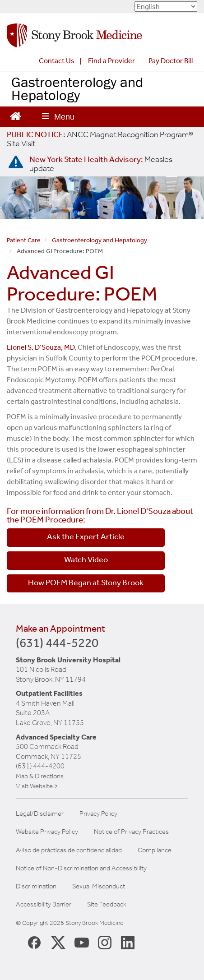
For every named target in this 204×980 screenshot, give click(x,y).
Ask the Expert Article (86, 536)
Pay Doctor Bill (171, 61)
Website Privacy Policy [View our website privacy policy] (47, 832)
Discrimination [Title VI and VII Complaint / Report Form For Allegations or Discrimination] (36, 886)
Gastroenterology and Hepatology (77, 88)
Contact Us (57, 61)
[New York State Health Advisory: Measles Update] (101, 164)
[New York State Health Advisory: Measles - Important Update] (16, 162)
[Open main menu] (58, 117)
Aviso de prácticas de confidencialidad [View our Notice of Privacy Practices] (69, 850)
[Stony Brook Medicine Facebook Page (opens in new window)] (34, 942)
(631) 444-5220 (57, 643)
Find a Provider (111, 61)
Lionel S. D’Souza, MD (41, 347)
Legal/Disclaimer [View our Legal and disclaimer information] (40, 814)
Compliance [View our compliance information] (155, 850)
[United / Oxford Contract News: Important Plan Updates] (100, 139)
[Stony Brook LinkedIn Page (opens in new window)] (128, 942)
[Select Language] (166, 7)
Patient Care (24, 240)
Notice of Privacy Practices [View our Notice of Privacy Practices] (131, 832)
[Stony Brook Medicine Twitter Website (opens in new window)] (82, 942)
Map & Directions (40, 776)
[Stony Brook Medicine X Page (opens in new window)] (58, 942)
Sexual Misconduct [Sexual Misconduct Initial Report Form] (99, 886)
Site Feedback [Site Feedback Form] (107, 904)
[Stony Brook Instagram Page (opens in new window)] (105, 942)
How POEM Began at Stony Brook (86, 582)
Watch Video (86, 559)
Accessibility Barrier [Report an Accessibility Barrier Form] (44, 904)
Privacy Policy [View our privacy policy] (98, 814)
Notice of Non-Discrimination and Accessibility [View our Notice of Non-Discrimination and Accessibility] (81, 868)
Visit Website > (37, 786)
